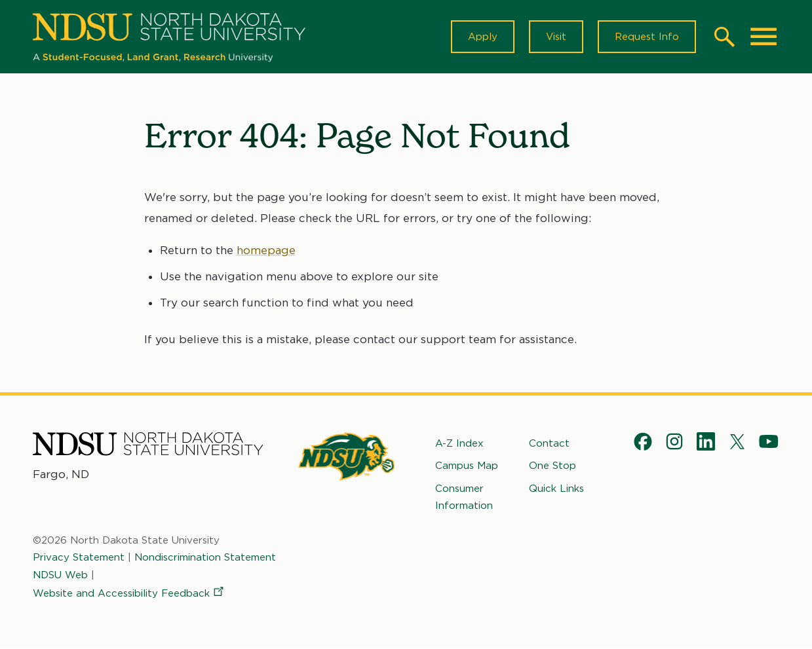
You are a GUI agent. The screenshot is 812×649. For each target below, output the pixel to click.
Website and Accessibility (129, 593)
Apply (483, 37)
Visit (556, 37)
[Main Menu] (764, 37)
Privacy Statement (79, 557)
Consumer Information (464, 497)
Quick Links (556, 489)
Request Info (647, 37)
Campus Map (467, 466)
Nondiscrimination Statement (205, 557)
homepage (266, 250)
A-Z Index (459, 443)
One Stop (552, 466)
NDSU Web (60, 575)
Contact (549, 443)
